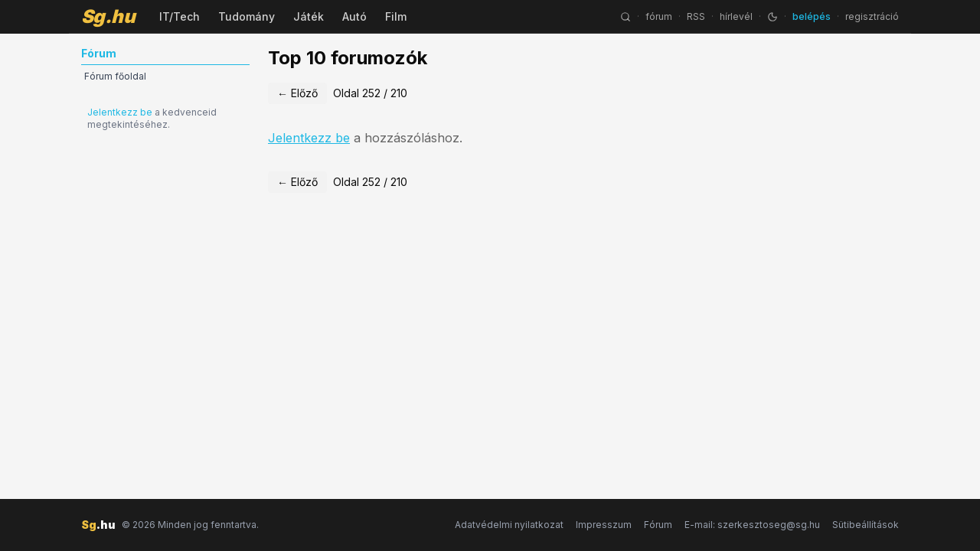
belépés (812, 16)
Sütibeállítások (866, 525)
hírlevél (736, 16)
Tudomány (247, 16)
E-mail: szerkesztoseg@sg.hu (752, 525)
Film (396, 16)
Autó (354, 16)
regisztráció (872, 16)
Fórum (658, 525)
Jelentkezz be (120, 112)
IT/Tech (180, 16)
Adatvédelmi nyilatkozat (509, 525)
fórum (659, 16)
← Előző (297, 93)
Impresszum (604, 525)
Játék (309, 16)
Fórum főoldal (115, 76)
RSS (696, 16)
